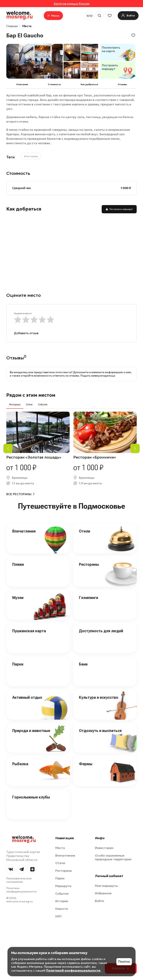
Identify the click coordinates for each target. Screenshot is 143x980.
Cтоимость (54, 84)
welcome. (24, 839)
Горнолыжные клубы (31, 797)
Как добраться (89, 84)
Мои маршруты (106, 886)
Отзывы (122, 84)
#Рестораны (31, 156)
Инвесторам (104, 848)
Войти (100, 901)
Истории (62, 901)
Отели (85, 531)
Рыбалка (20, 764)
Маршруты (63, 886)
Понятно (124, 962)
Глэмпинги (89, 598)
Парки (18, 664)
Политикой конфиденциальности (73, 970)
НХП (58, 916)
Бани (83, 664)
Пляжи (18, 564)
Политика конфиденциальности (21, 890)
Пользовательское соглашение (19, 880)
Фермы (86, 764)
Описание (22, 84)
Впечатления (24, 531)
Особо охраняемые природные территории (113, 857)
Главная (12, 26)
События (62, 894)
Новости (62, 909)
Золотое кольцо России (72, 4)
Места (27, 26)
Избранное (103, 893)
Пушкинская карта (29, 631)
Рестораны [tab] (15, 405)
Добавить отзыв (26, 333)
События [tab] (43, 405)
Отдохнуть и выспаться (100, 731)
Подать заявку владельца (98, 376)
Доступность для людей (101, 631)
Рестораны (89, 564)
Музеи (18, 598)
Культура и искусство (99, 697)
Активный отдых (27, 697)
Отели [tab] (29, 405)
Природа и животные (31, 731)
